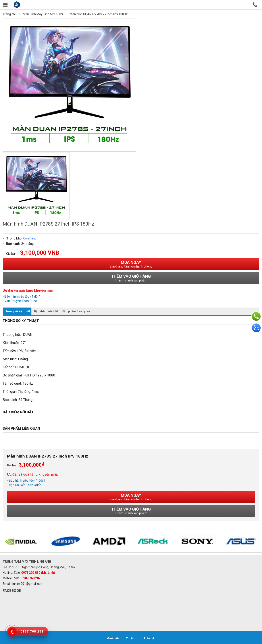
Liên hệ (149, 638)
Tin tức (131, 638)
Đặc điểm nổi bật (46, 311)
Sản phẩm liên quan (76, 311)
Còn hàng (30, 238)
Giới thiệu (114, 638)
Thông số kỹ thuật (17, 311)
